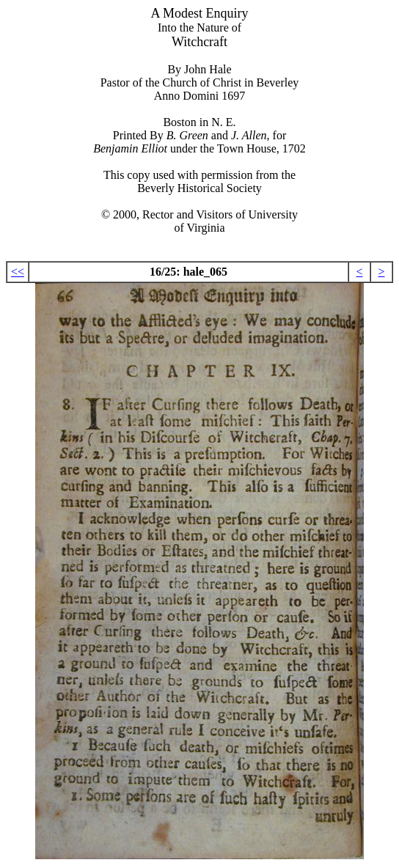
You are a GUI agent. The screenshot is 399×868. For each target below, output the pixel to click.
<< (18, 272)
